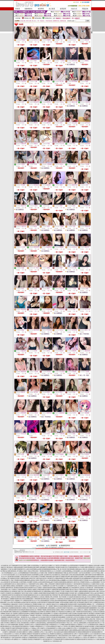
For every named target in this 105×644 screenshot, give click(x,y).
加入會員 (52, 9)
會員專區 (41, 9)
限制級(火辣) (28, 18)
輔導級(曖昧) (38, 18)
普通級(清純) (48, 18)
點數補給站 (29, 9)
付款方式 (74, 9)
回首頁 (18, 9)
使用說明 (63, 9)
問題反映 (85, 9)
